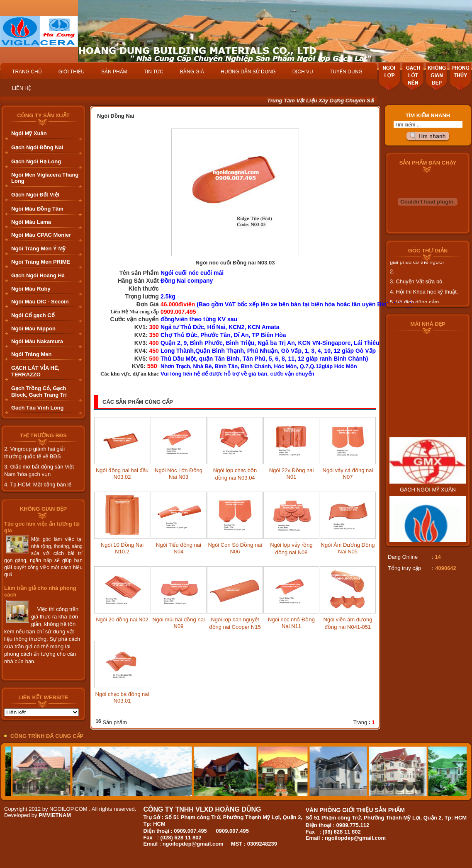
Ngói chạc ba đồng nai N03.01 (122, 697)
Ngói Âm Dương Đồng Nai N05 (348, 548)
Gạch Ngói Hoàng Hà (38, 275)
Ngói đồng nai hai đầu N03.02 (122, 474)
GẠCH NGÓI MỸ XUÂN (428, 498)
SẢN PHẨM (114, 72)
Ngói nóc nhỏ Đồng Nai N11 (291, 623)
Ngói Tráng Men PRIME (41, 262)
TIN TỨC (154, 72)
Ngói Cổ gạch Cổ (33, 315)
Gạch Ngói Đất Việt (35, 195)
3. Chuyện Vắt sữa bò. (417, 286)
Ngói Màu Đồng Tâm (37, 209)
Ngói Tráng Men (32, 354)
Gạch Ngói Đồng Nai (37, 147)
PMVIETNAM (55, 815)
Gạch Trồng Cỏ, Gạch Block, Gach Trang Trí (39, 392)
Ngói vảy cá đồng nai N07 (348, 474)
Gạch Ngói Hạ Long (36, 161)
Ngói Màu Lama (31, 222)
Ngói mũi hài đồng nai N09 (179, 623)
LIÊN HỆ (22, 88)
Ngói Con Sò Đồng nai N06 (235, 548)
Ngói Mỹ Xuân (29, 133)
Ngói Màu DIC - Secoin (40, 302)
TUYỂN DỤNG (346, 72)
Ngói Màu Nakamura (37, 341)
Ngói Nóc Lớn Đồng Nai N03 (179, 474)
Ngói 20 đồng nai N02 (122, 619)
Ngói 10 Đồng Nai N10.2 (122, 548)
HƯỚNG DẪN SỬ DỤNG (248, 72)
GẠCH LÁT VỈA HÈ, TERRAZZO (35, 371)
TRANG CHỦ (27, 72)
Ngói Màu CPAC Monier (41, 235)
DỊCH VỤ (303, 72)
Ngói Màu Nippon (33, 329)
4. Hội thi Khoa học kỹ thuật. (424, 296)
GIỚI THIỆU (72, 72)
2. (392, 276)
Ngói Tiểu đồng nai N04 (179, 548)
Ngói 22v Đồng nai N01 (292, 474)
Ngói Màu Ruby (31, 289)
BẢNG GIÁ (192, 72)
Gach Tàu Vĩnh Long (37, 408)
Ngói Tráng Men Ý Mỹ (38, 249)
